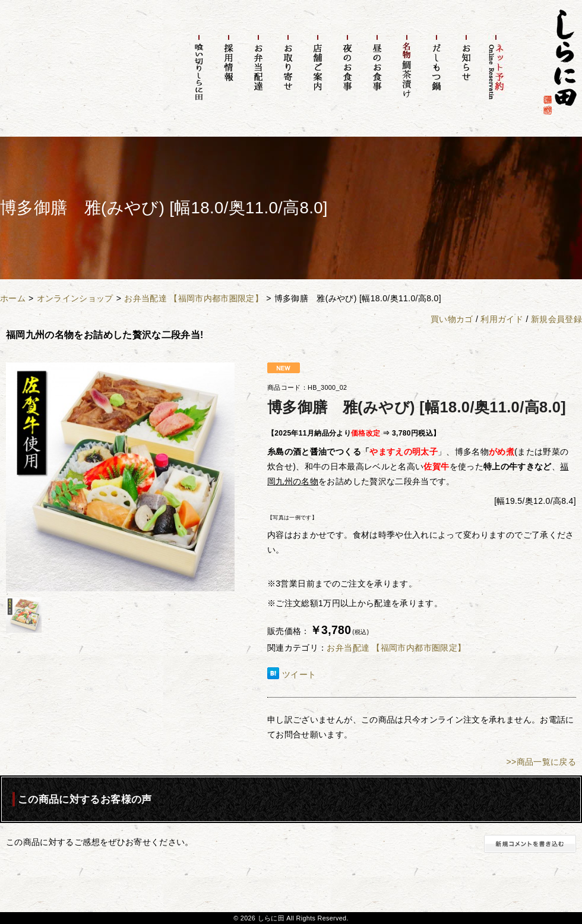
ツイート (299, 674)
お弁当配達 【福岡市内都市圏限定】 (194, 298)
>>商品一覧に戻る (541, 762)
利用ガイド (502, 319)
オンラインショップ (75, 298)
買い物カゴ (452, 319)
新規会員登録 (556, 319)
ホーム (13, 298)
